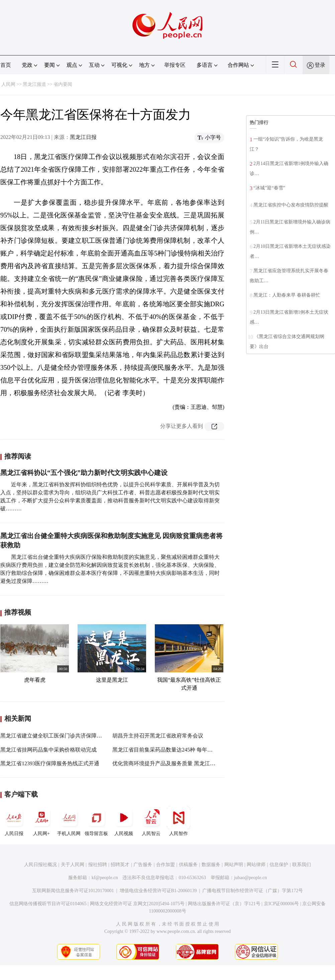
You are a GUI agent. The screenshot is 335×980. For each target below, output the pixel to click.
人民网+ (41, 821)
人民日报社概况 (40, 865)
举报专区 (175, 65)
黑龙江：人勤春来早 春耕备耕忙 (287, 295)
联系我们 (302, 865)
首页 (6, 65)
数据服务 (211, 865)
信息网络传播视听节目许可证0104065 (48, 904)
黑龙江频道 (34, 84)
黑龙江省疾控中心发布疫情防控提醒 (291, 205)
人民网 (8, 84)
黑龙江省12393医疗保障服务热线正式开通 (50, 763)
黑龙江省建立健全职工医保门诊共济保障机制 (54, 736)
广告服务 (143, 865)
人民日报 (14, 821)
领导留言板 (96, 821)
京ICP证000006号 (282, 904)
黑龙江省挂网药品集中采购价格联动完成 (48, 750)
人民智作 (179, 821)
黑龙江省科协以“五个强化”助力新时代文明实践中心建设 (84, 473)
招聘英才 (120, 865)
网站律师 (256, 865)
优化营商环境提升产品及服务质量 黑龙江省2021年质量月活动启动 (191, 763)
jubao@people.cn (250, 878)
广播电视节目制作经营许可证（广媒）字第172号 (253, 891)
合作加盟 (165, 865)
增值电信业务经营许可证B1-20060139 (158, 891)
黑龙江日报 (83, 137)
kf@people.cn (105, 878)
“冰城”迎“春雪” (269, 188)
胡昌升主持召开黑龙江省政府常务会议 (158, 736)
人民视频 (124, 821)
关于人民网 (73, 865)
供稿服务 (188, 865)
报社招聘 (98, 865)
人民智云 (151, 821)
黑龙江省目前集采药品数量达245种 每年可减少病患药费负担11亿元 (192, 750)
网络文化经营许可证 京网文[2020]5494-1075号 (137, 904)
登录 (320, 65)
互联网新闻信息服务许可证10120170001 (73, 891)
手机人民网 (69, 821)
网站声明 (234, 865)
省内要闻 (63, 84)
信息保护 (279, 865)
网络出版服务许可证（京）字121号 (224, 904)
